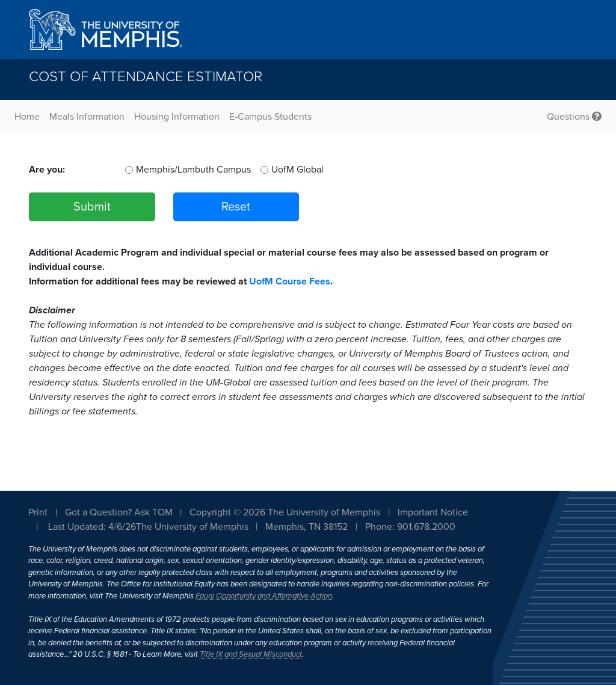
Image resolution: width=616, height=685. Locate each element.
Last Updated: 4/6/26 (92, 527)
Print (38, 512)
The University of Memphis (192, 527)
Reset (236, 207)
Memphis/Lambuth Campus (193, 170)
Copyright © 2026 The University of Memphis (285, 512)
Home (27, 117)
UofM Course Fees (290, 281)
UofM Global (297, 170)
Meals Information (87, 117)
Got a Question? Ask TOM (119, 512)
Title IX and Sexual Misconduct (251, 654)
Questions (574, 117)
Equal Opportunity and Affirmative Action (264, 596)
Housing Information (177, 117)
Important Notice (433, 512)
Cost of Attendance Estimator (146, 77)
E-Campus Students (270, 117)
